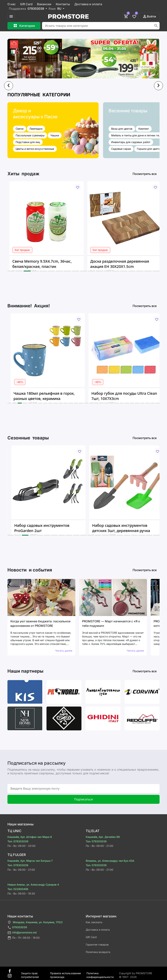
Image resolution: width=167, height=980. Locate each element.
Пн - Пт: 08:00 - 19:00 (24, 938)
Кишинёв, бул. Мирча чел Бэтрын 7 (30, 861)
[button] (11, 271)
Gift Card (26, 4)
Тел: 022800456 (18, 889)
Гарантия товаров (97, 945)
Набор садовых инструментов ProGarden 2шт (53, 528)
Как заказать (94, 922)
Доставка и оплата (88, 4)
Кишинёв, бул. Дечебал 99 (103, 837)
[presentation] (9, 86)
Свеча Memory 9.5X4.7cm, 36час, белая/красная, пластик (50, 264)
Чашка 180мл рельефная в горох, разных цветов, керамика (54, 396)
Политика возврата (98, 952)
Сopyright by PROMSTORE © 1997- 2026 (136, 973)
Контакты (63, 4)
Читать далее (64, 651)
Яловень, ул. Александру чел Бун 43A (110, 861)
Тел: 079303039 (18, 841)
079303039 (17, 928)
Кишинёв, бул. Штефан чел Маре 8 (30, 837)
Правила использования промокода (65, 973)
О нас (12, 4)
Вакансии (44, 4)
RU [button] (60, 9)
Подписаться (83, 799)
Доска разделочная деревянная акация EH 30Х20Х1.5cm (128, 264)
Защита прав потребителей (30, 973)
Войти (149, 16)
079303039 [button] (36, 9)
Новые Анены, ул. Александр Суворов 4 (33, 885)
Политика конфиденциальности (100, 973)
